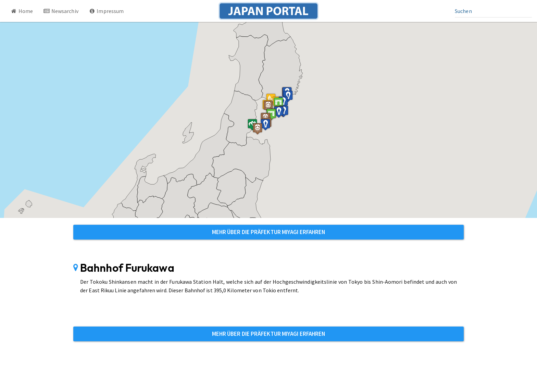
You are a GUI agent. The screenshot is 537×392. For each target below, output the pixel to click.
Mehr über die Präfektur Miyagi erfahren (269, 232)
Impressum (106, 11)
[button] (271, 114)
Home (22, 11)
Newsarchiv (61, 11)
